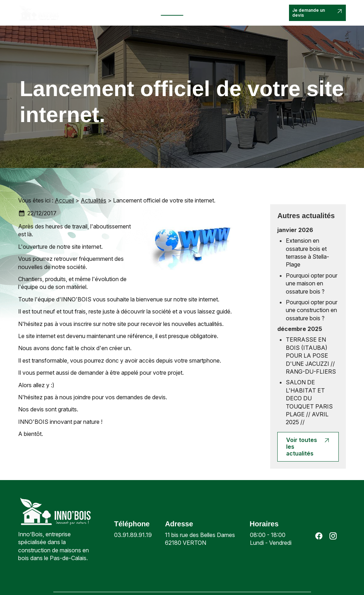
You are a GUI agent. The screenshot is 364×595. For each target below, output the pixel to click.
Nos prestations (135, 10)
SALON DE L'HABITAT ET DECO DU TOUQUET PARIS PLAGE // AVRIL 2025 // (309, 402)
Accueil (79, 10)
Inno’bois (102, 10)
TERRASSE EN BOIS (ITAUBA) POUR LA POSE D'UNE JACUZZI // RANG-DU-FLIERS (311, 356)
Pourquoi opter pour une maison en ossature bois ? (312, 283)
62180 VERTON (201, 539)
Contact (235, 10)
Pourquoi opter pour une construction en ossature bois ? (312, 310)
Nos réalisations (201, 13)
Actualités (172, 10)
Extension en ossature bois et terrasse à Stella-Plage (307, 252)
